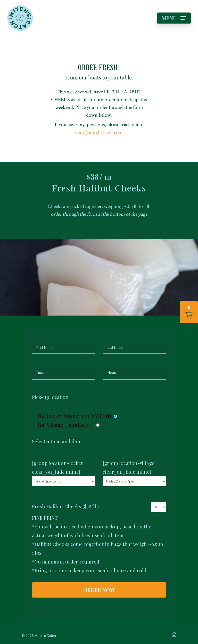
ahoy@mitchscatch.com (99, 132)
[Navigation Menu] (174, 18)
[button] (189, 312)
